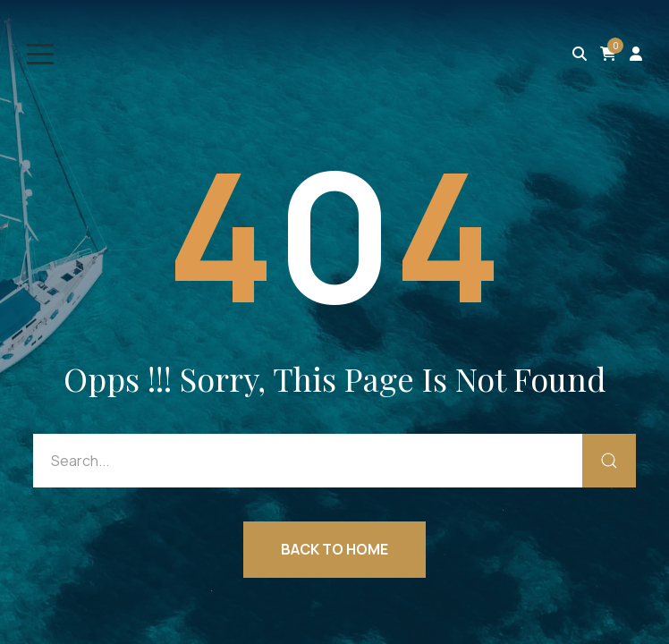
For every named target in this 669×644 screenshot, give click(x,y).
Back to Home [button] (334, 549)
